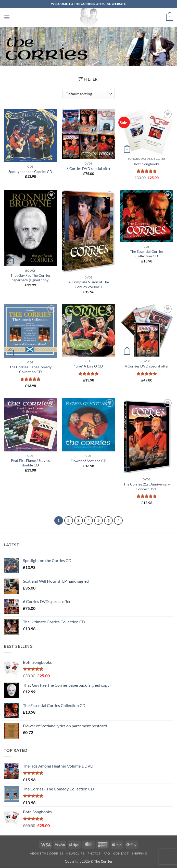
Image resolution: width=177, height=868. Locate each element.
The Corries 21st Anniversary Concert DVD (147, 487)
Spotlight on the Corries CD (30, 172)
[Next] (118, 521)
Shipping (140, 853)
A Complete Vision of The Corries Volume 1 (89, 284)
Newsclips (75, 853)
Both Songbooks (147, 164)
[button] (7, 17)
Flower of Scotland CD (89, 461)
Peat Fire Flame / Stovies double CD (30, 463)
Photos (94, 853)
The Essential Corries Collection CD (147, 254)
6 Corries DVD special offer (89, 168)
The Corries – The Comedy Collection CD (30, 369)
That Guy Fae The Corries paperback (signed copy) (30, 278)
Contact (121, 853)
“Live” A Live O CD (89, 366)
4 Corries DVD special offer (147, 366)
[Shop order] (88, 94)
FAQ (107, 853)
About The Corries (46, 853)
